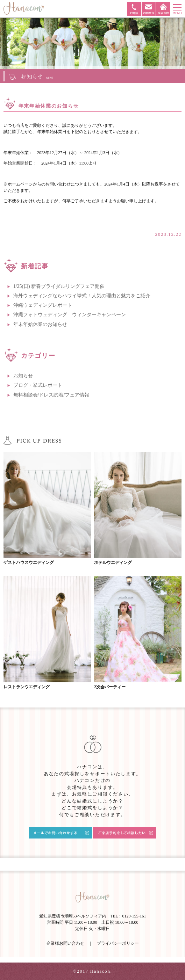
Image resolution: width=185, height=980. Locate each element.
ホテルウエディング (113, 562)
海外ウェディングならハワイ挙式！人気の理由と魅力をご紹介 (82, 296)
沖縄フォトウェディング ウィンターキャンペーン (70, 315)
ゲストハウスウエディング (29, 562)
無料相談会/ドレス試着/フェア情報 (51, 395)
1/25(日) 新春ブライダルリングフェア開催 (59, 286)
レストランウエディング (27, 687)
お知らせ (23, 376)
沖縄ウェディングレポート (43, 305)
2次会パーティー (110, 687)
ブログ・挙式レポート (38, 385)
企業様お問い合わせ (65, 943)
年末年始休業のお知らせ (40, 324)
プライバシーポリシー (118, 943)
